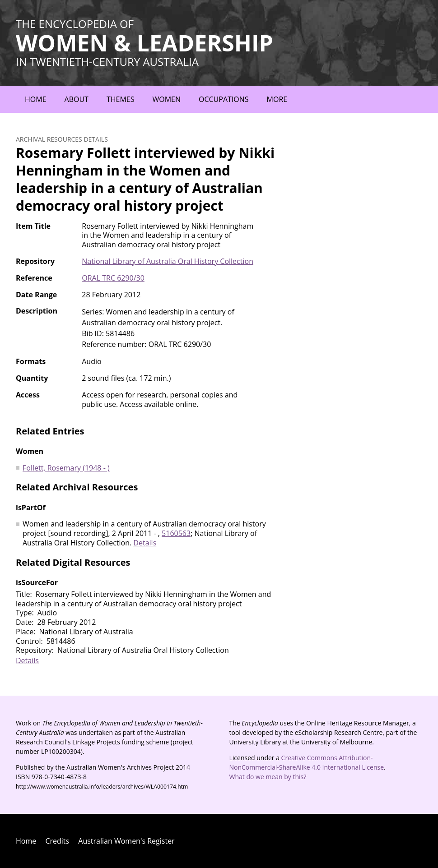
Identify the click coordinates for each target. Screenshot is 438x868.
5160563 (176, 533)
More (277, 99)
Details (145, 543)
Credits (57, 841)
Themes (121, 99)
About (77, 99)
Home (36, 99)
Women (166, 99)
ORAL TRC (113, 278)
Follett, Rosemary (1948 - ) (66, 468)
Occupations (224, 99)
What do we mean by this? (268, 777)
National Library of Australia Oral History (168, 261)
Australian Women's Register (126, 841)
